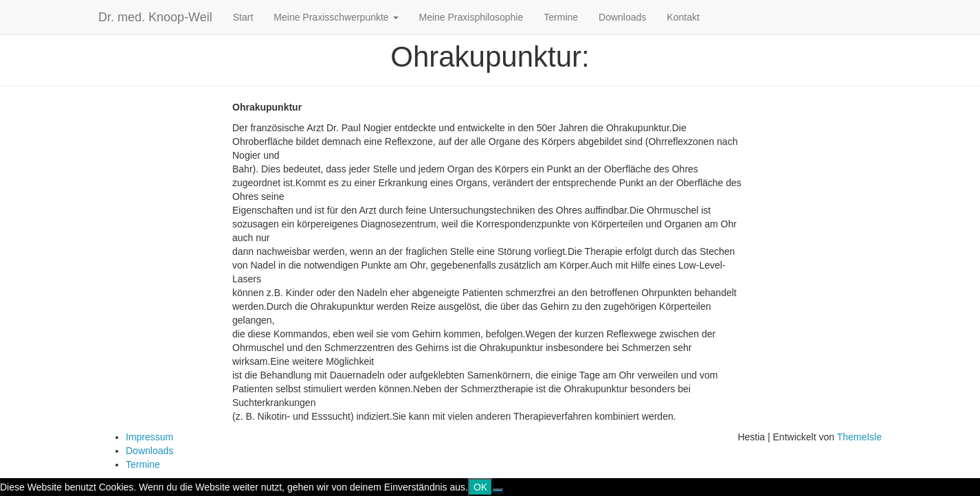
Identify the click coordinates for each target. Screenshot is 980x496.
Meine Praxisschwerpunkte (336, 17)
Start (243, 17)
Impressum (149, 437)
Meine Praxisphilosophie (471, 17)
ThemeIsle (859, 437)
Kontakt (683, 17)
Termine (561, 17)
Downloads (622, 17)
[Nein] (498, 491)
